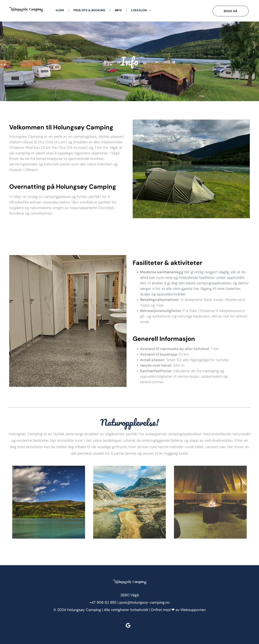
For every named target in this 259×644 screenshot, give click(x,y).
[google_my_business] (128, 626)
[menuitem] (61, 10)
